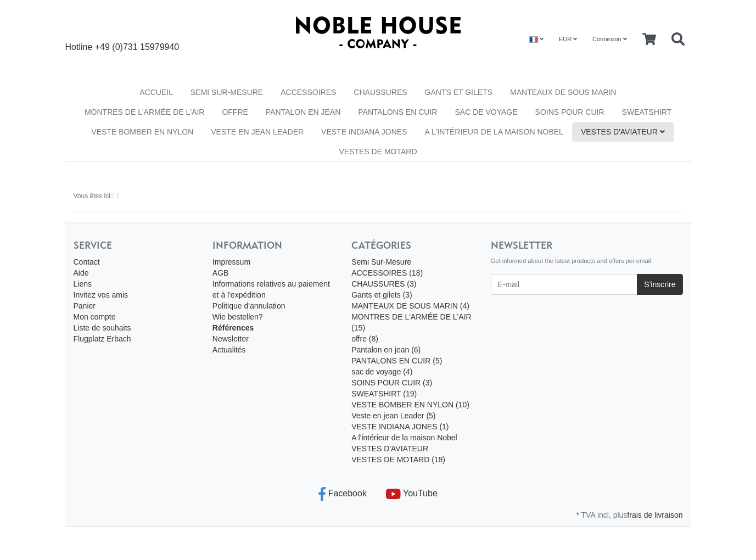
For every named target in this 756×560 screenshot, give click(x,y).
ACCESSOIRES (308, 92)
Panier (85, 306)
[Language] (536, 39)
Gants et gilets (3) (382, 295)
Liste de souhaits (102, 328)
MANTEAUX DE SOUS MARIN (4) (410, 306)
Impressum (231, 262)
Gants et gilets (459, 92)
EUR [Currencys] (568, 39)
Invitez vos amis (101, 295)
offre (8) (365, 339)
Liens (83, 284)
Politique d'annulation (249, 306)
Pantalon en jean (303, 112)
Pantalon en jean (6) (386, 350)
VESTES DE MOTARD (378, 152)
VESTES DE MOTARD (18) (398, 460)
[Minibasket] (649, 40)
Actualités (229, 350)
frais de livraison (655, 515)
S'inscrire (660, 284)
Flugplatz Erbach (102, 339)
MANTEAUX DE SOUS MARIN (563, 92)
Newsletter (231, 339)
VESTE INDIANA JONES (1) (400, 427)
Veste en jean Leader (257, 132)
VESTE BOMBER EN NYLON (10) (410, 405)
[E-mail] (564, 284)
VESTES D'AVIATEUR (623, 132)
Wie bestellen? (238, 317)
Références (233, 328)
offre (235, 112)
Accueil (156, 92)
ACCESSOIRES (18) (387, 273)
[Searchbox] (678, 40)
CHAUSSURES (380, 92)
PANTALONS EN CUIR (397, 112)
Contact (87, 262)
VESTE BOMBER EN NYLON (142, 132)
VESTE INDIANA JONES (364, 132)
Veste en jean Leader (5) (393, 416)
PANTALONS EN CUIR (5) (397, 361)
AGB (221, 273)
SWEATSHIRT (647, 112)
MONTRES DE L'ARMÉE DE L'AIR (145, 112)
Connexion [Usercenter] (610, 39)
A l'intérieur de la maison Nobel (494, 132)
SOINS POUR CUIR (570, 112)
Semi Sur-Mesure (227, 92)
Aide (81, 273)
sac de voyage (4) (382, 372)
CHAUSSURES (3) (384, 284)
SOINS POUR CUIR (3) (392, 383)
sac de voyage (486, 112)
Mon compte (95, 317)
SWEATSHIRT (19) (384, 394)
